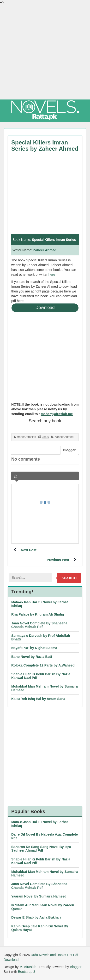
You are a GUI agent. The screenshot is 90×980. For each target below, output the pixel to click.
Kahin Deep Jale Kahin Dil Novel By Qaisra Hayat (40, 928)
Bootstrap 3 (27, 972)
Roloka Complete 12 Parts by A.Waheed (43, 665)
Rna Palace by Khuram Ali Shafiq (38, 614)
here (52, 275)
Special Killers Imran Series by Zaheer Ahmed (45, 146)
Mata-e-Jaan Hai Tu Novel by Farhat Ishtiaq (39, 604)
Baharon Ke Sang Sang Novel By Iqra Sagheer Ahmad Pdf (41, 849)
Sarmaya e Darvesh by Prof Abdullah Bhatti (41, 637)
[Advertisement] (45, 52)
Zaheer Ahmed (45, 250)
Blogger (76, 967)
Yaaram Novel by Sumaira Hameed (39, 896)
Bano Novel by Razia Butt (32, 657)
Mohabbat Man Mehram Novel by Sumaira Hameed (45, 688)
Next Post (29, 550)
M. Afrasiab (28, 967)
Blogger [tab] (69, 450)
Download (45, 308)
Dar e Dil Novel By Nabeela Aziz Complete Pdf (45, 836)
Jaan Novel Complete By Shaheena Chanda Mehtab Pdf (39, 625)
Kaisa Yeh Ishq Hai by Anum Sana (38, 699)
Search (69, 578)
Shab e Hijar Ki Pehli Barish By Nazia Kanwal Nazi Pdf (41, 676)
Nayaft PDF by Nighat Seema (34, 648)
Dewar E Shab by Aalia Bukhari (36, 917)
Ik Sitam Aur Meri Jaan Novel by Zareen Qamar (43, 907)
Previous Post (58, 560)
